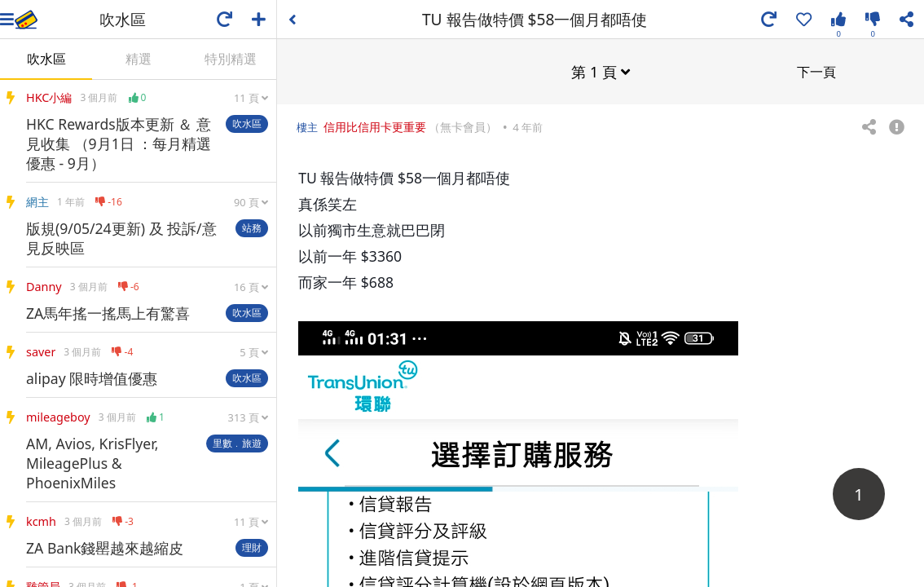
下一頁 (816, 71)
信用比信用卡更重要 (375, 126)
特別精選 (231, 59)
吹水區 (46, 59)
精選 (139, 59)
